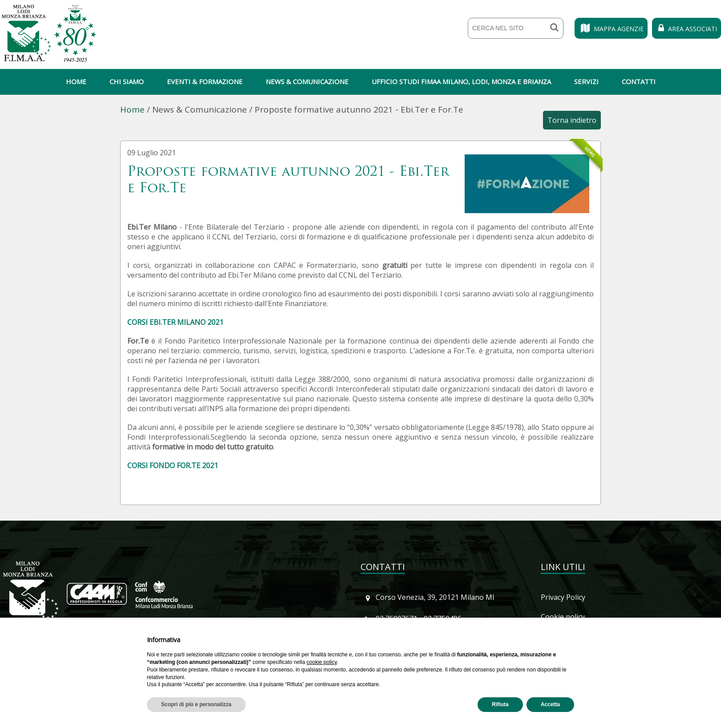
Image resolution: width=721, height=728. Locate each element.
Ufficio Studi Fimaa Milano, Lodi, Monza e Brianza (461, 81)
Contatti (639, 81)
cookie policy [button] (322, 662)
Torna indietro (572, 120)
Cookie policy (563, 617)
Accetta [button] (550, 704)
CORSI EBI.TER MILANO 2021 (175, 322)
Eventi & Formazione (205, 81)
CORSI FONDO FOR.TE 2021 (173, 465)
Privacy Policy (563, 597)
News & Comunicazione (307, 81)
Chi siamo (127, 81)
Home (76, 81)
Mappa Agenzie (611, 29)
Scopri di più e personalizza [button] (196, 704)
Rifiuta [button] (500, 704)
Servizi (586, 81)
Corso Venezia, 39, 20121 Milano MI (435, 597)
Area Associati (687, 29)
